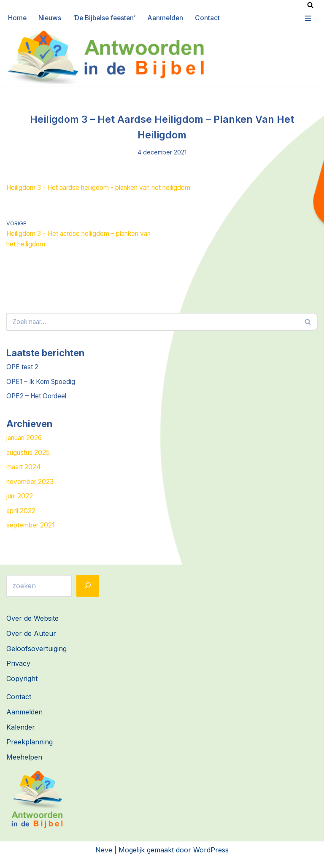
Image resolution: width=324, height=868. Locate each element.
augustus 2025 (30, 459)
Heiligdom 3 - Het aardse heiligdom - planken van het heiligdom (108, 189)
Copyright (22, 688)
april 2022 (22, 519)
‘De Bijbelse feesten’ (107, 18)
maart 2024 (25, 474)
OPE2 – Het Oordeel (38, 401)
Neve (104, 859)
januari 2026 (26, 444)
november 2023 (32, 489)
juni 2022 (21, 504)
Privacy (18, 673)
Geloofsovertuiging (36, 657)
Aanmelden (170, 18)
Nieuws (51, 18)
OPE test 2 (23, 371)
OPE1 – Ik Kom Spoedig (44, 387)
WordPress (211, 859)
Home (18, 18)
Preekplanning (30, 751)
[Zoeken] (310, 5)
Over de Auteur (31, 643)
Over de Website (32, 627)
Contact (213, 18)
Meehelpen (24, 766)
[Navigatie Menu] (307, 18)
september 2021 (32, 534)
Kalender (21, 736)
